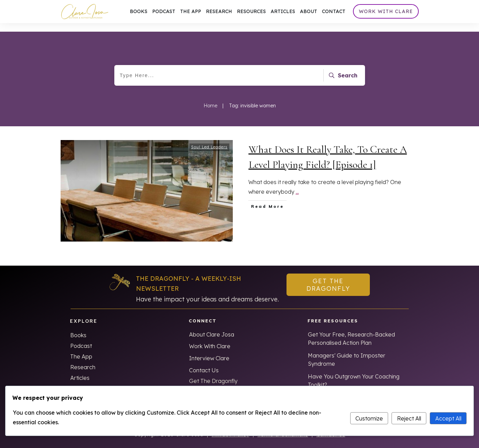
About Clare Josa (212, 326)
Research (83, 359)
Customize (369, 418)
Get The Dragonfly (213, 372)
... (297, 183)
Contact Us (204, 362)
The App (81, 348)
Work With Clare (210, 338)
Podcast (81, 337)
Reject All (409, 418)
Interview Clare (209, 350)
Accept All (448, 418)
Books (78, 327)
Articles (80, 369)
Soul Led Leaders (209, 138)
